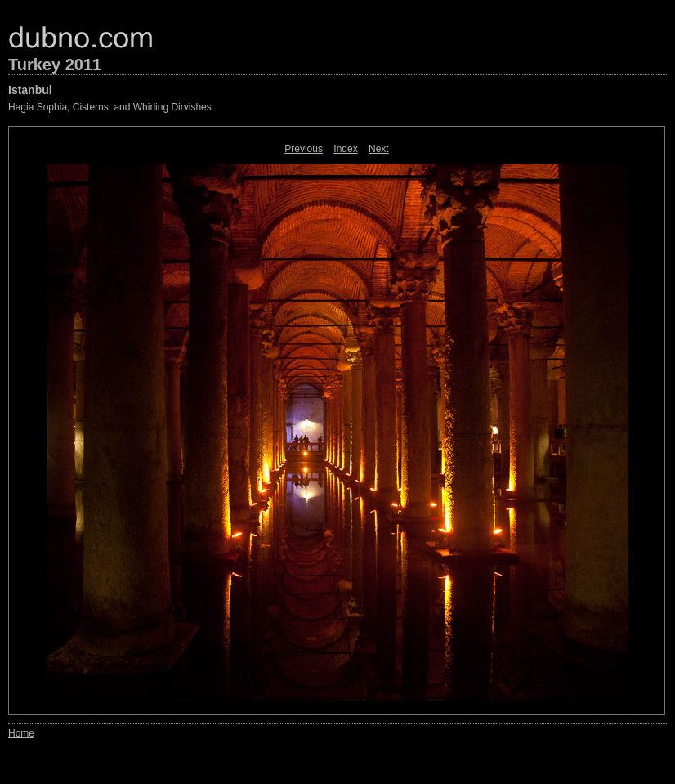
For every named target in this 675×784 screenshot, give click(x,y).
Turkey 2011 (55, 65)
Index (345, 149)
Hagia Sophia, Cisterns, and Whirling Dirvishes (110, 107)
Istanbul (30, 90)
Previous (304, 149)
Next (379, 149)
